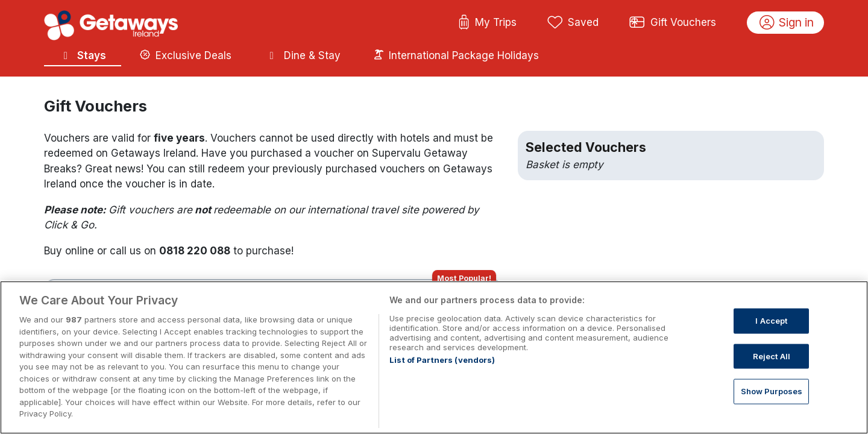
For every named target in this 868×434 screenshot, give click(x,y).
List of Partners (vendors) (442, 360)
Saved (573, 23)
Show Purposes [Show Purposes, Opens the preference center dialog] (772, 391)
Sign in (787, 23)
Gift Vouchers (673, 23)
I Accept (771, 321)
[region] (434, 357)
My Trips (487, 23)
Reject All (772, 356)
